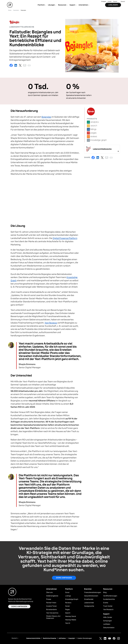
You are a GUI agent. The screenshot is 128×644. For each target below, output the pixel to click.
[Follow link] (102, 149)
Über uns (49, 592)
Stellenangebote (52, 596)
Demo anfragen (64, 578)
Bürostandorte (51, 610)
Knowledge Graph (72, 599)
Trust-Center (108, 606)
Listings (68, 596)
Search (68, 613)
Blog (105, 592)
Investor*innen (51, 606)
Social (67, 606)
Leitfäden (107, 624)
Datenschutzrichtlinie (33, 638)
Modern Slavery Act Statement (53, 617)
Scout (67, 592)
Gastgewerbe (89, 606)
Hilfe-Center (108, 617)
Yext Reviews (51, 323)
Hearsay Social (71, 616)
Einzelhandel (89, 599)
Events (106, 603)
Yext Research (108, 610)
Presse (49, 599)
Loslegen (113, 5)
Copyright (72, 638)
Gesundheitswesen (91, 596)
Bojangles (46, 117)
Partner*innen (51, 603)
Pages (67, 610)
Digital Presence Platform (65, 238)
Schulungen (107, 621)
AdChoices (62, 638)
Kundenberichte (109, 599)
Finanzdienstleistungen (93, 592)
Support (115, 2)
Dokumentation (109, 628)
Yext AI (68, 623)
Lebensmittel (89, 603)
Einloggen (104, 2)
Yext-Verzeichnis (52, 613)
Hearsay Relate (71, 620)
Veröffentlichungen (110, 596)
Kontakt (110, 2)
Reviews (68, 603)
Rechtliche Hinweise (49, 638)
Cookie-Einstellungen (85, 638)
